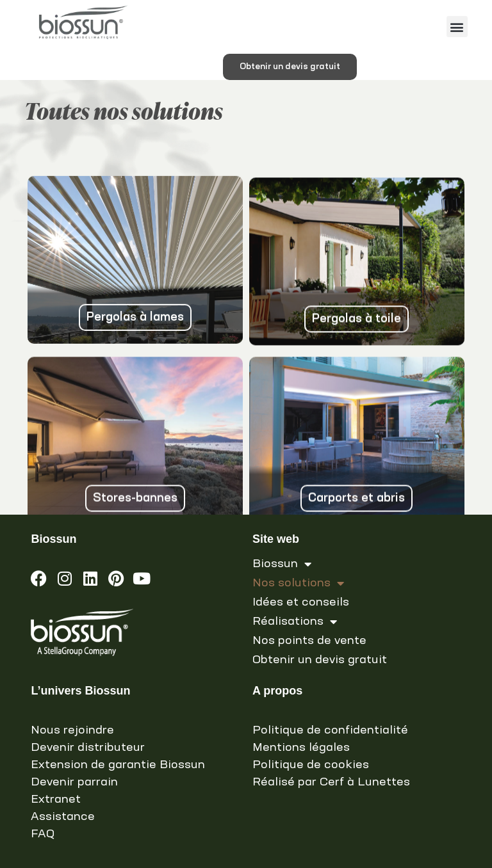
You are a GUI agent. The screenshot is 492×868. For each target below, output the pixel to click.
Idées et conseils (301, 602)
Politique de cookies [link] (311, 765)
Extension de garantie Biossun (118, 765)
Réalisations (295, 622)
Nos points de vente (309, 641)
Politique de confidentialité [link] (330, 730)
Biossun (282, 564)
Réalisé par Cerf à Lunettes (331, 782)
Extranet (56, 800)
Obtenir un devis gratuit (320, 660)
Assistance (63, 817)
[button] (457, 27)
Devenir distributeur (88, 748)
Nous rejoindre (72, 730)
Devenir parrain (74, 782)
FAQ (43, 834)
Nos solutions (298, 583)
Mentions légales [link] (301, 748)
